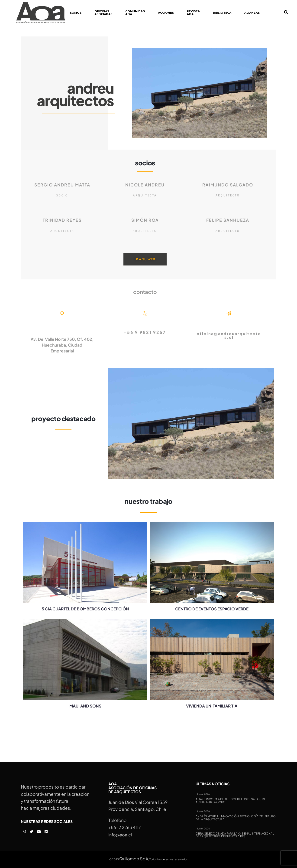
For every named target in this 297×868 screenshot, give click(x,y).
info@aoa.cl (120, 835)
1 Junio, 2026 (203, 794)
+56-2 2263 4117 (125, 827)
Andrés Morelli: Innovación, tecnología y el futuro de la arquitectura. (236, 818)
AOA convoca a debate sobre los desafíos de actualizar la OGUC (231, 801)
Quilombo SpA (134, 859)
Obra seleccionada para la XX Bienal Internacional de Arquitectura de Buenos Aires (235, 835)
